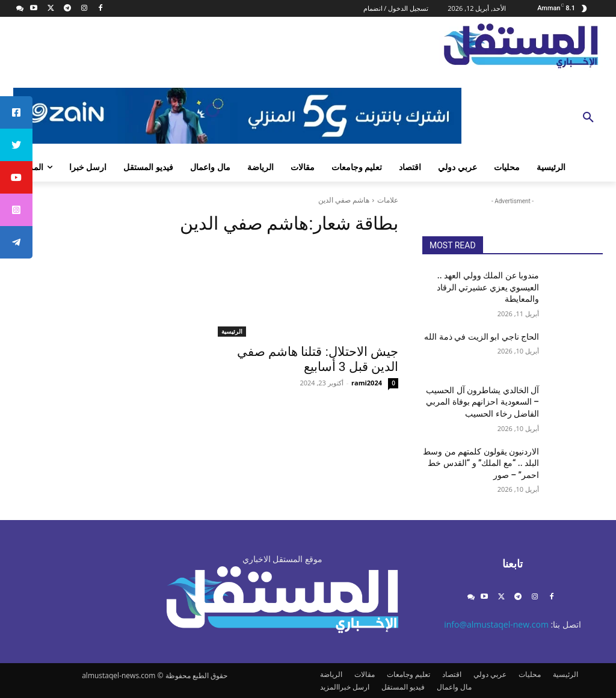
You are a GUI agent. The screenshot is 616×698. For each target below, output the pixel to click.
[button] (588, 118)
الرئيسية (232, 331)
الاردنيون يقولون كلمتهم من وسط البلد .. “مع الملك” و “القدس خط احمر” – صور (481, 463)
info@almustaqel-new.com (496, 624)
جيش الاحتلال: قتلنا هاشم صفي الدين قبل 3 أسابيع (318, 359)
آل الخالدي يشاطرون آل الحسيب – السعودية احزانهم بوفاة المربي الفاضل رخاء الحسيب (482, 402)
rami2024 (367, 383)
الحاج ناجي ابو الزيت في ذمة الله (482, 337)
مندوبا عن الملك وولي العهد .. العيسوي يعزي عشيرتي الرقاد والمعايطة (488, 287)
